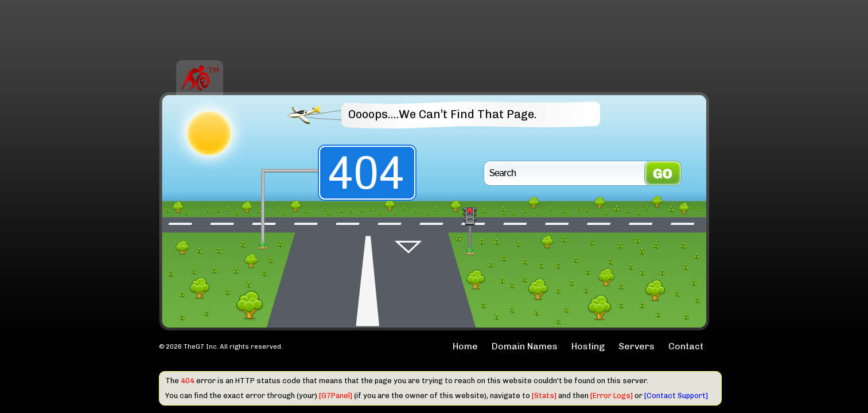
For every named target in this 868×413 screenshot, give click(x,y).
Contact (686, 346)
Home (465, 346)
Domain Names (525, 346)
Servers (637, 346)
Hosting (588, 346)
